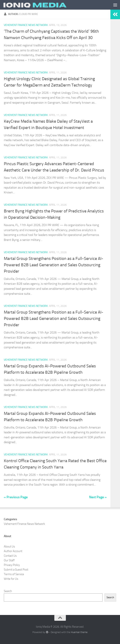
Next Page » (98, 497)
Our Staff (9, 560)
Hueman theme (79, 632)
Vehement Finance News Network (26, 25)
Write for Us (11, 579)
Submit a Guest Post (16, 570)
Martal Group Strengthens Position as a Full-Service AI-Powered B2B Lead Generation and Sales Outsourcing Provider (54, 265)
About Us (9, 547)
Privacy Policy (12, 565)
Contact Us (10, 556)
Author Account (13, 551)
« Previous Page (16, 497)
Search (8, 591)
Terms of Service (14, 574)
